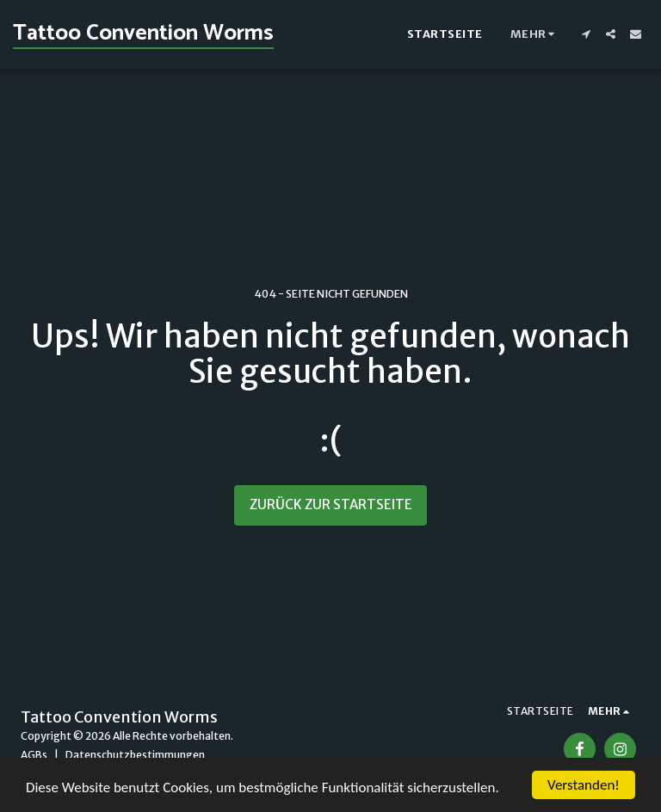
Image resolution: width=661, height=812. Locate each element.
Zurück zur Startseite (331, 504)
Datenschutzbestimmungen (135, 755)
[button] (586, 34)
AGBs (34, 755)
